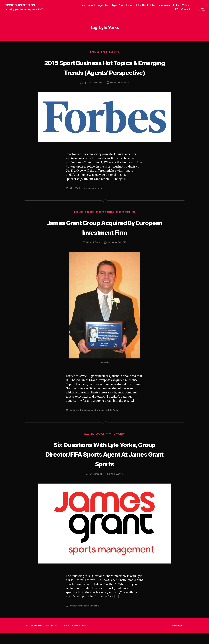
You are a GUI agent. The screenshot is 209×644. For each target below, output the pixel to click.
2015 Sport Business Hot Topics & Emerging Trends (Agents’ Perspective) (105, 73)
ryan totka (98, 199)
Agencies (103, 5)
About (92, 5)
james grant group (78, 421)
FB (177, 9)
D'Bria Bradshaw (94, 93)
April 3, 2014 (117, 485)
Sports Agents (111, 53)
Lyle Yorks (87, 199)
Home (82, 5)
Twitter (186, 5)
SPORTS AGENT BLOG (21, 5)
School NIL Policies (145, 5)
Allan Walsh (75, 199)
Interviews (164, 5)
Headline (94, 53)
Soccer (89, 223)
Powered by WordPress (75, 636)
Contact (186, 9)
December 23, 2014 (119, 93)
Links (176, 5)
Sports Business (127, 223)
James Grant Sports (98, 421)
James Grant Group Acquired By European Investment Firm (105, 238)
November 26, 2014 (117, 253)
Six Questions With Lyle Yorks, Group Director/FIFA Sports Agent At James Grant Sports (104, 465)
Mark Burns (94, 253)
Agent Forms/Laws (122, 5)
